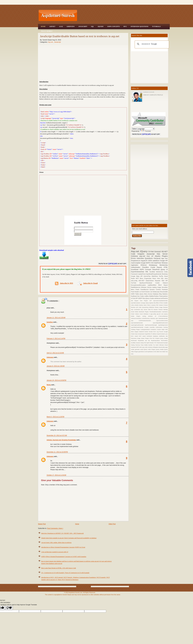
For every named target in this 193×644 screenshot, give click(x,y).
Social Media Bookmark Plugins (140, 312)
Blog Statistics (163, 294)
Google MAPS (146, 263)
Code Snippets (139, 254)
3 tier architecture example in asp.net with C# (55, 552)
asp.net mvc (145, 256)
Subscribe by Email (88, 283)
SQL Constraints (136, 310)
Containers (154, 329)
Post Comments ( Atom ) (55, 528)
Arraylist (147, 327)
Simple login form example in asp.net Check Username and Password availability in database (69, 538)
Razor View (157, 278)
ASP (151, 301)
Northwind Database (153, 336)
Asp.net (51, 42)
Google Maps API (137, 276)
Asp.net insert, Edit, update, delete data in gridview (56, 543)
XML (147, 272)
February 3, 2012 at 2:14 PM (56, 339)
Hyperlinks (148, 334)
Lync (166, 334)
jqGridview (141, 352)
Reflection (152, 307)
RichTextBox (164, 341)
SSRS (133, 294)
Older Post (112, 524)
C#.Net (151, 252)
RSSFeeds (134, 341)
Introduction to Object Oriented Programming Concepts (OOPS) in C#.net (63, 547)
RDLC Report (163, 285)
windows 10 (153, 316)
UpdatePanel (142, 274)
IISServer (145, 265)
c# (153, 256)
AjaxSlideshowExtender (138, 327)
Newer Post (42, 524)
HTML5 (161, 303)
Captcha (151, 303)
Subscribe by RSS (64, 283)
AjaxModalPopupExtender (154, 274)
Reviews (165, 307)
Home (43, 26)
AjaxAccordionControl (162, 321)
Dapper (137, 332)
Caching (165, 327)
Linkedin (137, 305)
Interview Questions (139, 26)
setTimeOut (164, 298)
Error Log (156, 332)
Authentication (137, 267)
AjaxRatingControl (163, 325)
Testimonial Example (162, 343)
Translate (145, 131)
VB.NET (164, 252)
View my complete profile (153, 95)
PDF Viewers (160, 305)
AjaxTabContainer (136, 303)
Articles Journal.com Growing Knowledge (61, 440)
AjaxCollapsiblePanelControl (160, 323)
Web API (165, 281)
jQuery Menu (144, 294)
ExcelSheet (135, 270)
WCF (138, 278)
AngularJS (144, 261)
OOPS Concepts (114, 26)
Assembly (152, 327)
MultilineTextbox (154, 296)
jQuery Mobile (160, 349)
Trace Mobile (47, 31)
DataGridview (150, 281)
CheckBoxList (145, 289)
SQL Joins (164, 278)
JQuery (101, 26)
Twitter (137, 294)
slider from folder (161, 352)
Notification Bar (163, 336)
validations (156, 261)
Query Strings (164, 338)
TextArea (138, 345)
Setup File (143, 343)
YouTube (135, 283)
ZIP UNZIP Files (141, 298)
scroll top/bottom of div (150, 352)
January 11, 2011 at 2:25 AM (56, 318)
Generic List (149, 292)
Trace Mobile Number (147, 345)
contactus (150, 347)
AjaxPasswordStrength (152, 325)
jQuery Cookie (150, 298)
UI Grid (133, 298)
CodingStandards (146, 329)
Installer (166, 303)
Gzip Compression (140, 334)
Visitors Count (139, 314)
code (146, 347)
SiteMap (165, 310)
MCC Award (135, 336)
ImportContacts (161, 334)
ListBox (147, 296)
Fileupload (157, 258)
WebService (160, 272)
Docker (147, 332)
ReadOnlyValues (156, 341)
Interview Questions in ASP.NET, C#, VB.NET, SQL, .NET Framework (62, 533)
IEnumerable (164, 292)
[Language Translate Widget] (143, 129)
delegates (156, 347)
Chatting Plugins (136, 329)
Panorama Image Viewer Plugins (140, 338)
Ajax (61, 26)
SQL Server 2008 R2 (147, 310)
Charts (138, 289)
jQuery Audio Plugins (150, 349)
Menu (142, 278)
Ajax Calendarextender (162, 318)
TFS (155, 343)
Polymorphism (163, 296)
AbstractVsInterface (136, 318)
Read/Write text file (145, 341)
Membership (164, 265)
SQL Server (162, 254)
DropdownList (136, 261)
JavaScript (83, 26)
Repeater (158, 281)
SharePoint (156, 270)
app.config (153, 314)
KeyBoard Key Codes (138, 296)
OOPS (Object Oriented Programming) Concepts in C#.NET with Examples (64, 557)
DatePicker (158, 263)
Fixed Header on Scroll (138, 292)
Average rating (145, 303)
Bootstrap (165, 274)
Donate (151, 332)
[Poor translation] (9, 608)
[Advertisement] (124, 16)
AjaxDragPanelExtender (138, 325)
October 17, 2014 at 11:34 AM (56, 475)
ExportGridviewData (138, 272)
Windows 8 (147, 314)
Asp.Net (52, 26)
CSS (152, 263)
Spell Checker (150, 343)
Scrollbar (133, 343)
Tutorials (156, 26)
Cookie (159, 283)
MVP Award (143, 336)
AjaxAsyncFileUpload (147, 283)
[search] (151, 44)
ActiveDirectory (146, 318)
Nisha (49, 385)
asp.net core (160, 314)
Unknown (50, 357)
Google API (164, 261)
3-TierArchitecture (163, 316)
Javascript (57, 42)
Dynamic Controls (156, 289)
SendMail (153, 272)
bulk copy (142, 347)
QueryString (146, 307)
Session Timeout (158, 310)
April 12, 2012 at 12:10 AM (55, 353)
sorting (145, 316)
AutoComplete (136, 263)
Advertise (153, 318)
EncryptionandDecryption (139, 285)
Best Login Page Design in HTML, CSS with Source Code (59, 568)
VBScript (162, 345)
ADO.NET (142, 281)
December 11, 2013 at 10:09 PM (57, 452)
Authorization (159, 327)
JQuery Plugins (161, 256)
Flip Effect (156, 303)
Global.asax (156, 292)
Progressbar (148, 278)
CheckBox (146, 267)
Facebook (165, 289)
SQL (92, 26)
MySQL (141, 305)
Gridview (71, 26)
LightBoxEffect (153, 285)
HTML (166, 267)
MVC (125, 26)
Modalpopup (154, 265)
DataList (165, 283)
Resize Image (159, 307)
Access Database (154, 294)
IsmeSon (50, 322)
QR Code (139, 307)
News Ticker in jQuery (150, 305)
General (158, 252)
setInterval (158, 298)
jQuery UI (164, 270)
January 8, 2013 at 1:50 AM (56, 366)
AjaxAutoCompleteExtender (160, 301)
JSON (150, 261)
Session (138, 343)
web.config (135, 281)
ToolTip (161, 276)
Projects (158, 338)
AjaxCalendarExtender (142, 323)
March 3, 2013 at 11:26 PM (55, 417)
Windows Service (147, 287)
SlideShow (155, 276)
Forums (161, 332)
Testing (133, 345)
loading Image (157, 287)
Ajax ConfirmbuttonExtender (144, 321)
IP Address (154, 334)
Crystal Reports (157, 267)
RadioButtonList (136, 287)
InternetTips (148, 276)
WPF (138, 347)
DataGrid (142, 332)
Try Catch (156, 345)
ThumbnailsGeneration (156, 312)
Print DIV (153, 338)
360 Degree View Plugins (140, 301)
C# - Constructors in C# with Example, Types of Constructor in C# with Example (65, 573)
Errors (134, 258)
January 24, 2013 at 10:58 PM (56, 380)
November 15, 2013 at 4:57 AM (57, 435)
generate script (139, 349)
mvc (166, 258)
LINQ (133, 305)
